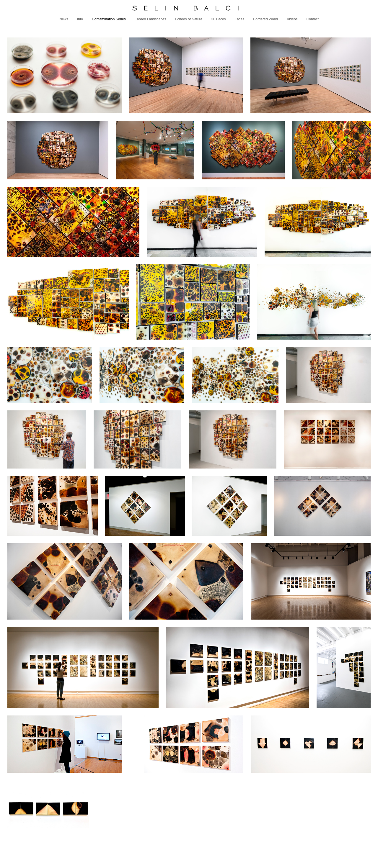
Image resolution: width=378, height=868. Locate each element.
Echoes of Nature (189, 19)
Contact (313, 19)
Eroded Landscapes (150, 19)
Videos (292, 19)
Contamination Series (109, 19)
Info (80, 19)
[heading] (189, 8)
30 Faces (218, 19)
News (64, 19)
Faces (240, 19)
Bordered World (265, 19)
